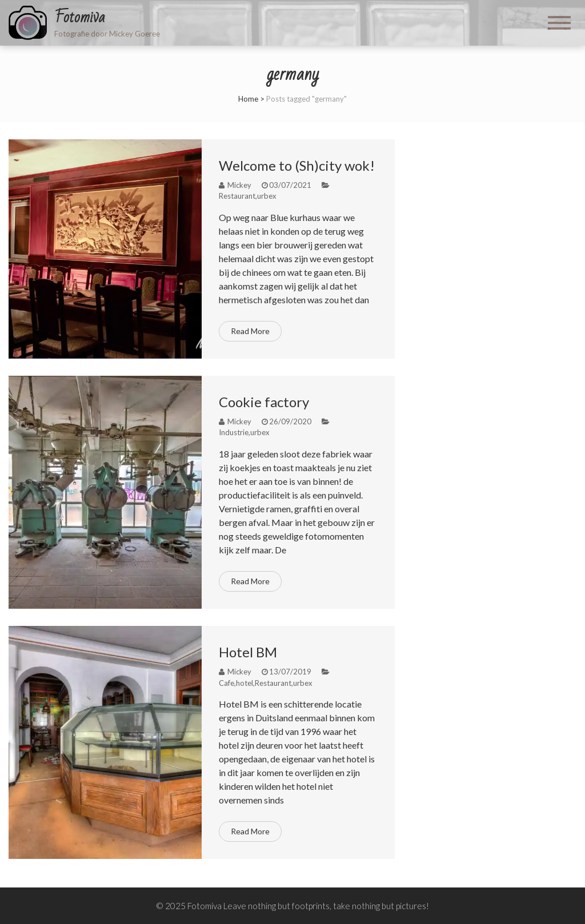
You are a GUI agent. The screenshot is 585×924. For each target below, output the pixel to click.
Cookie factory (264, 402)
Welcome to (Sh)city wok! (297, 165)
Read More (250, 331)
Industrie (234, 432)
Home (248, 99)
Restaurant (237, 196)
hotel (245, 683)
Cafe (227, 683)
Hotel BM (248, 652)
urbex (267, 196)
